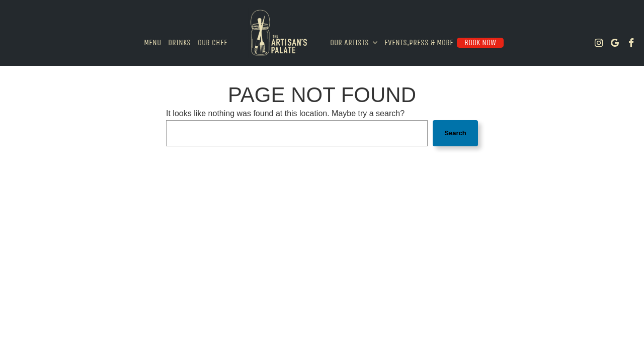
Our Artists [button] (354, 42)
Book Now (480, 42)
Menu (152, 42)
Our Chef (213, 42)
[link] (279, 33)
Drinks (179, 42)
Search (455, 133)
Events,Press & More (419, 42)
